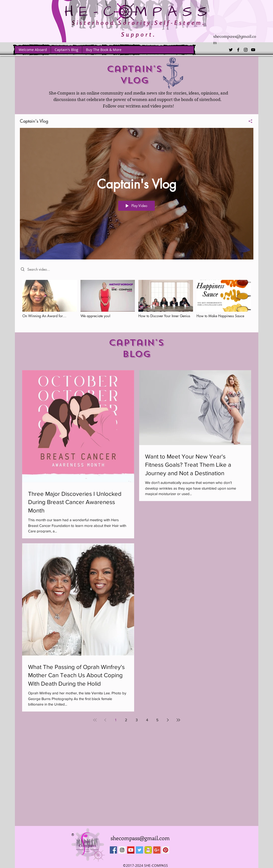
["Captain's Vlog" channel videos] (137, 302)
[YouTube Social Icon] (131, 850)
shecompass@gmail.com (140, 838)
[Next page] (168, 720)
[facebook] (238, 50)
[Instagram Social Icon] (122, 850)
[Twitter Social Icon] (139, 850)
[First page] (95, 720)
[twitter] (231, 50)
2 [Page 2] (126, 720)
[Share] (249, 121)
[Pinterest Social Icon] (166, 850)
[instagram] (246, 50)
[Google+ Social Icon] (157, 850)
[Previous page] (105, 720)
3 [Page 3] (137, 720)
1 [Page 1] (116, 720)
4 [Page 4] (147, 720)
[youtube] (253, 50)
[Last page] (178, 720)
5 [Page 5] (157, 720)
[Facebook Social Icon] (113, 850)
